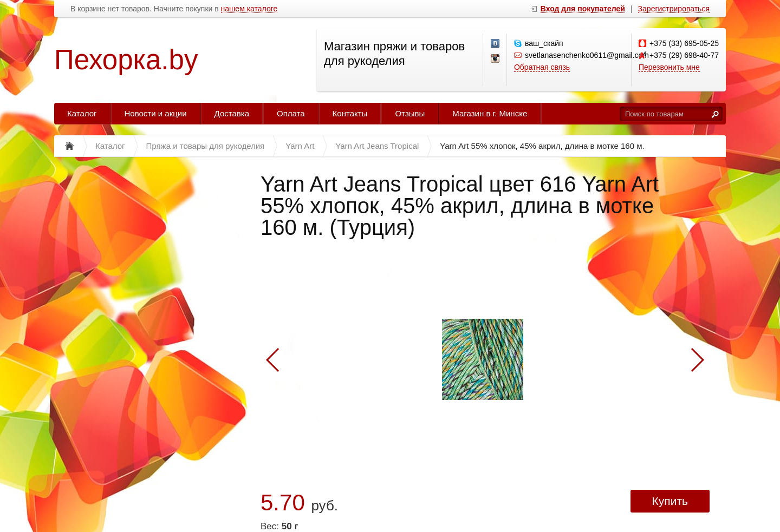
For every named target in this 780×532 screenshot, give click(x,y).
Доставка (232, 113)
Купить (670, 501)
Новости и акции (156, 113)
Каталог (82, 113)
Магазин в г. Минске (490, 113)
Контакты (350, 113)
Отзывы (410, 113)
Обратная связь (542, 67)
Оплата (291, 113)
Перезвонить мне (669, 67)
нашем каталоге (249, 9)
